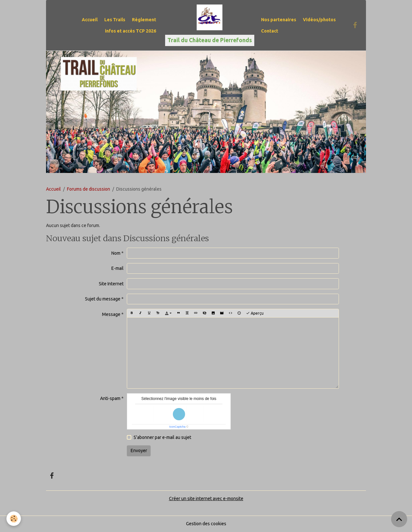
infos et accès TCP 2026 (131, 31)
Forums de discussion (89, 189)
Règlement (144, 20)
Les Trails (115, 20)
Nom (116, 253)
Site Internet (111, 284)
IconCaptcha (178, 427)
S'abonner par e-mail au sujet (162, 437)
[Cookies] (14, 519)
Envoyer (139, 451)
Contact (270, 31)
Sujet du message (103, 299)
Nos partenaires (279, 20)
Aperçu (255, 313)
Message (111, 314)
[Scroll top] (399, 519)
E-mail (117, 268)
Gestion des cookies (206, 524)
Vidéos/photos (319, 20)
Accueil (90, 20)
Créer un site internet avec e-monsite (206, 499)
